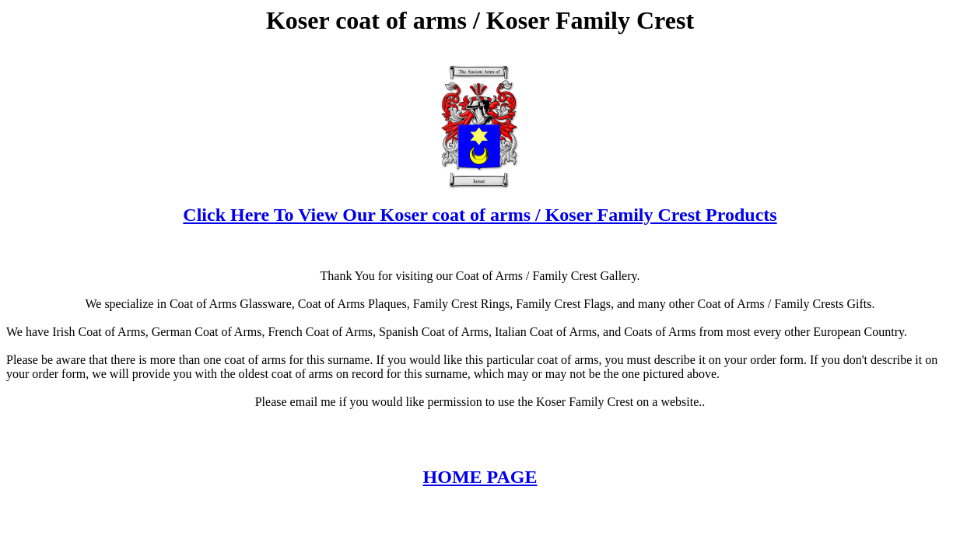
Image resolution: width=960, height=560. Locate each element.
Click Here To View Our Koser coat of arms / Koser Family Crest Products (480, 215)
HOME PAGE (480, 477)
